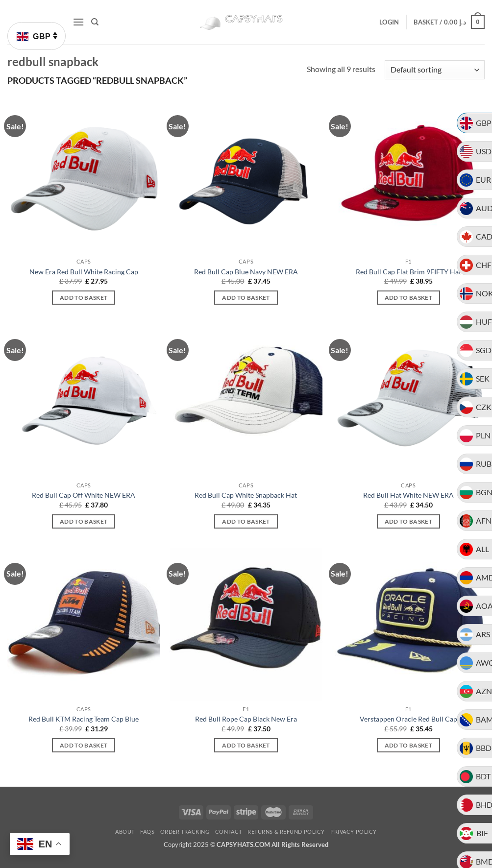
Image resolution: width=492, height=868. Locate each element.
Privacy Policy (354, 832)
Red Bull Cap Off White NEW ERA (84, 495)
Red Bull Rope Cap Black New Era (246, 719)
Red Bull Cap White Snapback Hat (246, 495)
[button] (78, 22)
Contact (229, 832)
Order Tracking (185, 832)
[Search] (95, 22)
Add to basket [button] (84, 298)
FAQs (147, 832)
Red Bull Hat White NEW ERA (408, 495)
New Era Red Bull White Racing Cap (84, 272)
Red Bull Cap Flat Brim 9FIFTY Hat (408, 272)
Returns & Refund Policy (286, 832)
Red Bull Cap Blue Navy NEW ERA (246, 272)
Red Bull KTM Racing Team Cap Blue (84, 719)
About (125, 832)
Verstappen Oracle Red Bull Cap (408, 719)
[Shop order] (435, 70)
